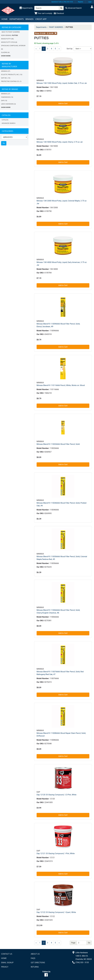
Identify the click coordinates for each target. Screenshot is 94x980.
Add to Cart (63, 103)
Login (90, 2)
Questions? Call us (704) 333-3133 (62, 2)
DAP (3, 100)
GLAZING (4, 52)
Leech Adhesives (7, 104)
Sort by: (70, 49)
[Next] (59, 943)
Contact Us (7, 954)
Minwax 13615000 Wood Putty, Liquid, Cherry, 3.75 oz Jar (60, 142)
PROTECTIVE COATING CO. (10, 81)
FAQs (33, 958)
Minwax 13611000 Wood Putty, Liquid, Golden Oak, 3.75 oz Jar (62, 83)
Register (81, 2)
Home (4, 19)
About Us (35, 954)
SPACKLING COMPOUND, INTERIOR (13, 46)
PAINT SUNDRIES (56, 27)
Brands (29, 19)
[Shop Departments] (26, 8)
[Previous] (36, 49)
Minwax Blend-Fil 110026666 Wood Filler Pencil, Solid (58, 444)
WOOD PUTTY (6, 39)
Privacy (5, 967)
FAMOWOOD (6, 97)
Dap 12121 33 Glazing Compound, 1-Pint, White (56, 853)
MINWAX (4, 71)
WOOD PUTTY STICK (8, 42)
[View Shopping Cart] (43, 13)
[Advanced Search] (74, 8)
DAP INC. (4, 78)
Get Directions (38, 963)
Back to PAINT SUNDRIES (11, 32)
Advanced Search (9, 123)
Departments (16, 19)
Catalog (5, 120)
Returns (35, 967)
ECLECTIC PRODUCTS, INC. (10, 74)
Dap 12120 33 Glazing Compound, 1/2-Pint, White (56, 795)
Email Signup (7, 963)
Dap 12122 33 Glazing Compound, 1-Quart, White (56, 912)
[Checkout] (59, 13)
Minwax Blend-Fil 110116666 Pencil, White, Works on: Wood (61, 385)
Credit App (41, 19)
